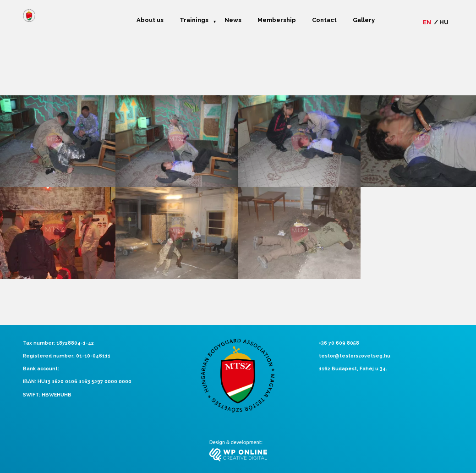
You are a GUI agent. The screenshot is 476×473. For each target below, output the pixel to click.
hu (444, 22)
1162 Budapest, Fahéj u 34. (353, 368)
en (427, 22)
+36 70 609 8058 (339, 343)
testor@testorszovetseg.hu (355, 356)
